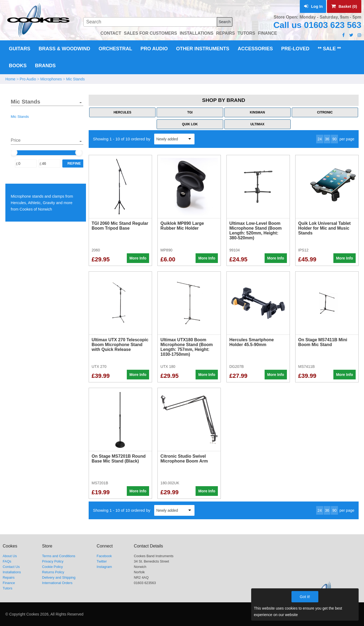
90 (334, 139)
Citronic (325, 112)
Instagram (104, 567)
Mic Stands (75, 79)
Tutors (8, 588)
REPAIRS (226, 33)
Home (10, 79)
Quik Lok (190, 124)
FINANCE (267, 33)
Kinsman (257, 112)
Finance (9, 583)
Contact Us (11, 567)
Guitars (20, 49)
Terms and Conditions (59, 556)
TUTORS (246, 33)
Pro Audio (154, 49)
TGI (190, 112)
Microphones (51, 79)
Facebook (104, 556)
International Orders (57, 583)
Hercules (122, 112)
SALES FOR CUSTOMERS (150, 33)
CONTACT (111, 33)
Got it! (305, 597)
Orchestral (115, 49)
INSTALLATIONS (197, 33)
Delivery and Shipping (59, 577)
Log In (313, 6)
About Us (10, 556)
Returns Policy (53, 572)
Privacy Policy (53, 561)
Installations (12, 572)
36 (327, 139)
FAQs (7, 561)
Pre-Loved (295, 49)
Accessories (255, 49)
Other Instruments (203, 49)
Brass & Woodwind (64, 49)
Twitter (102, 561)
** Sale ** (329, 49)
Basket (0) (344, 6)
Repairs (9, 577)
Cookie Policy (52, 567)
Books (18, 66)
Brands (45, 66)
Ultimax (257, 124)
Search (225, 22)
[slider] (14, 152)
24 (320, 139)
